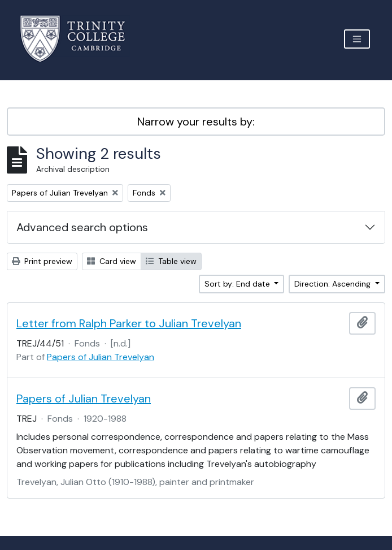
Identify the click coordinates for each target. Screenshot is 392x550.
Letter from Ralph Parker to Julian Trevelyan (129, 323)
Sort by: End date (238, 284)
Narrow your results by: (196, 122)
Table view (171, 261)
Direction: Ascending (334, 284)
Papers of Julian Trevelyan (101, 357)
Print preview (42, 261)
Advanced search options (82, 227)
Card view (112, 261)
